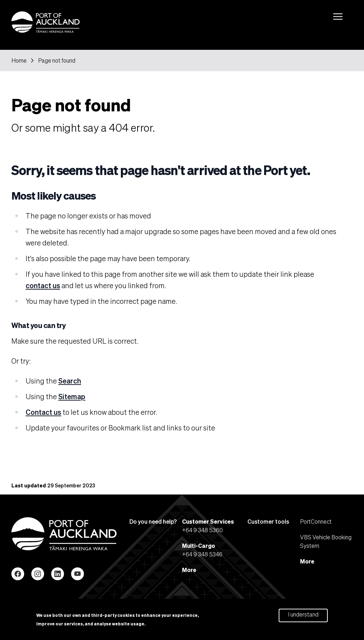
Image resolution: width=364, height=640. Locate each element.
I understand (303, 616)
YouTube (77, 574)
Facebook (18, 574)
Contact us (43, 412)
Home (19, 60)
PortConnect (316, 521)
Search (70, 381)
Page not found (57, 60)
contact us (43, 285)
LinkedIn (58, 574)
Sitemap (72, 396)
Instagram (38, 574)
